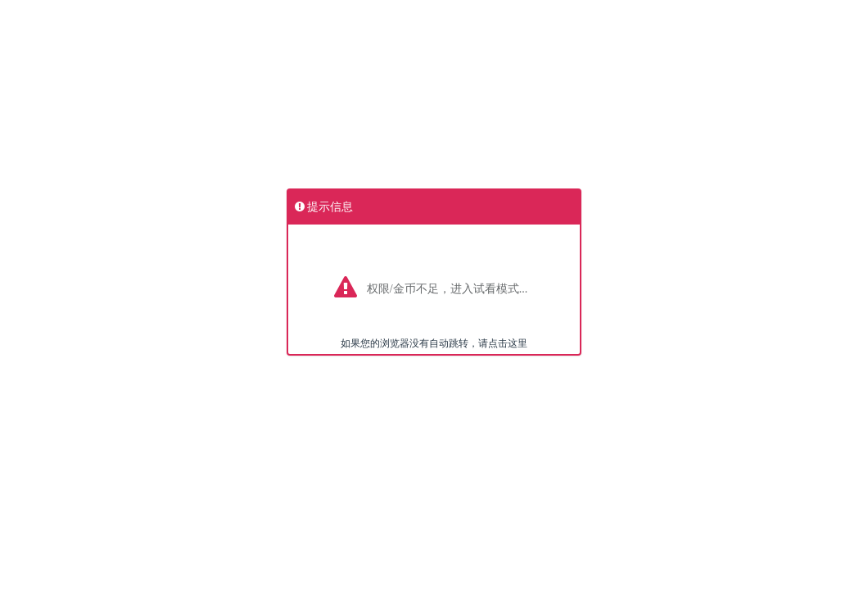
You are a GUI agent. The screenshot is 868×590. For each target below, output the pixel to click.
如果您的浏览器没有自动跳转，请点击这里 (434, 343)
